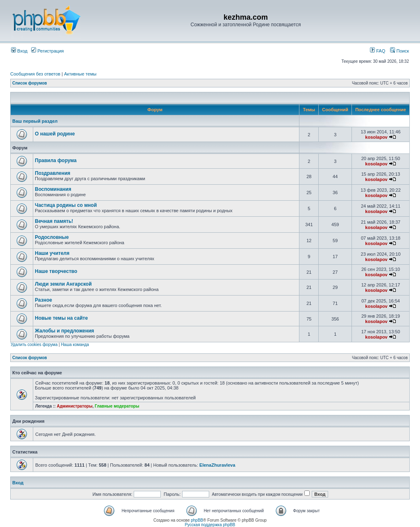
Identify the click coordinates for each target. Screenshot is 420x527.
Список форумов (30, 83)
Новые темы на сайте (61, 318)
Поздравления (52, 173)
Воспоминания (53, 189)
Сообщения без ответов (35, 74)
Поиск (399, 51)
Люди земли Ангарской (63, 284)
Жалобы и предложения (64, 331)
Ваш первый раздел (35, 121)
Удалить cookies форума (34, 345)
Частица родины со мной (66, 205)
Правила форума (56, 160)
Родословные (52, 237)
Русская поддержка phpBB (210, 525)
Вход (19, 51)
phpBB (197, 520)
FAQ (378, 51)
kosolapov (376, 137)
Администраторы (74, 406)
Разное (43, 300)
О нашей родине (55, 134)
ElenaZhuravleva (217, 465)
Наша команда (75, 345)
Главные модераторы (117, 406)
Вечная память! (54, 221)
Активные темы (80, 74)
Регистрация (47, 51)
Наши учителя (52, 253)
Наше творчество (56, 271)
